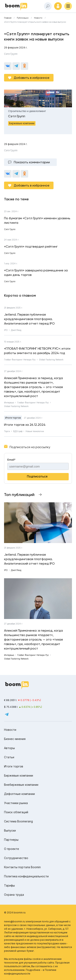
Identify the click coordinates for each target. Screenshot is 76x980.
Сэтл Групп (11, 54)
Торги (7, 431)
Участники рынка (16, 803)
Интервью (9, 403)
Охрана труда (14, 895)
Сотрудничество (16, 858)
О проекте (12, 849)
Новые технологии (35, 431)
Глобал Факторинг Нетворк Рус (20, 360)
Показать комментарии (32, 162)
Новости (38, 18)
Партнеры (11, 840)
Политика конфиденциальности (26, 876)
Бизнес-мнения (15, 739)
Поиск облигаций (16, 812)
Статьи (9, 757)
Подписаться (37, 476)
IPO (6, 330)
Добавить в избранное (32, 78)
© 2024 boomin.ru (15, 913)
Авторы (9, 748)
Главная (8, 18)
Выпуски (10, 830)
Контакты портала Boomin (22, 867)
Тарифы (9, 885)
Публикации (23, 18)
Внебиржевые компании (21, 785)
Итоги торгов (13, 418)
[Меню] (68, 6)
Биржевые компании (19, 775)
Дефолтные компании (19, 794)
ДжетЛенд (16, 330)
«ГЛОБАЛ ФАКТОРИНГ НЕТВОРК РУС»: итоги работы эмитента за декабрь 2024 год (37, 351)
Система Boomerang (18, 821)
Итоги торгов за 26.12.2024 (25, 425)
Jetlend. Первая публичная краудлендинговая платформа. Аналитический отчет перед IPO (29, 319)
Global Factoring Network (51, 360)
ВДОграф (18, 431)
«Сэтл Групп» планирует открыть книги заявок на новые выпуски (35, 22)
